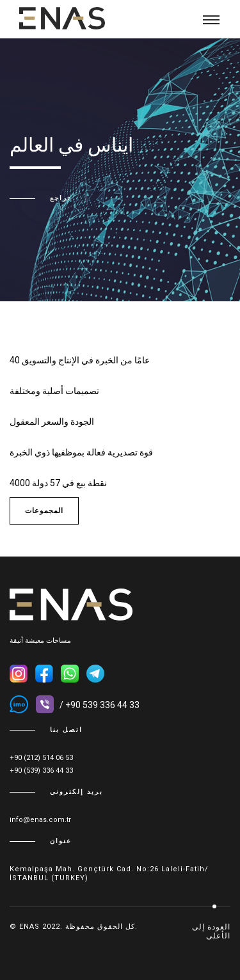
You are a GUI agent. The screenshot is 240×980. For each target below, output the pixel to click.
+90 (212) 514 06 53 (41, 758)
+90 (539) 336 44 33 (41, 771)
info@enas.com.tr (40, 820)
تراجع (60, 198)
